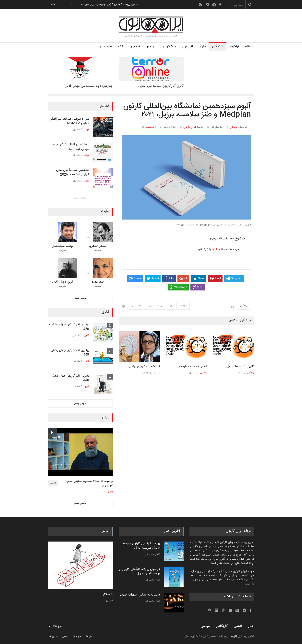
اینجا (214, 249)
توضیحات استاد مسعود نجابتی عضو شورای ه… (90, 483)
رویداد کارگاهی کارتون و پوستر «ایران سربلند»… (105, 4)
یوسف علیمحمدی (63, 246)
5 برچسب (151, 127)
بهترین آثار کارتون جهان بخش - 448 (69, 378)
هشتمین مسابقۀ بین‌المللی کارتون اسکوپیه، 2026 (73, 172)
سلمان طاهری (98, 246)
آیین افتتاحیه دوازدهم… (192, 367)
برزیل (149, 306)
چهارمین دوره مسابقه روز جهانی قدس (89, 86)
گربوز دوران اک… (62, 282)
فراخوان (234, 47)
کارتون (161, 306)
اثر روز (189, 47)
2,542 (54, 484)
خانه (248, 47)
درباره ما (77, 637)
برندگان (217, 47)
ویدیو (150, 47)
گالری (202, 47)
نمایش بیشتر (80, 198)
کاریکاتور (222, 626)
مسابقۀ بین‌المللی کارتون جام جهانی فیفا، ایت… (71, 147)
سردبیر (65, 637)
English (90, 637)
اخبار (158, 554)
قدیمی (136, 47)
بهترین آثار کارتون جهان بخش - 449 (69, 352)
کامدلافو (108, 594)
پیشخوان (169, 47)
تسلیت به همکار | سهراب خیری (140, 595)
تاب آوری (136, 306)
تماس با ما (53, 637)
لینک (122, 47)
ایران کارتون (190, 127)
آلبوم (172, 306)
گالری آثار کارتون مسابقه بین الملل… (161, 86)
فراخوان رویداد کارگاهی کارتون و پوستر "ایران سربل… (139, 571)
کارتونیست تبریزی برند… (145, 367)
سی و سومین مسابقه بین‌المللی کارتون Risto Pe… (69, 121)
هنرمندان (106, 47)
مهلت (87, 130)
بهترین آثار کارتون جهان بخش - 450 (69, 327)
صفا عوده (98, 282)
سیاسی (109, 600)
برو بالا (57, 626)
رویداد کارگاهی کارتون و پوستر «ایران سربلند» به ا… (141, 546)
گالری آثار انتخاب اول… (240, 367)
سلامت (184, 306)
